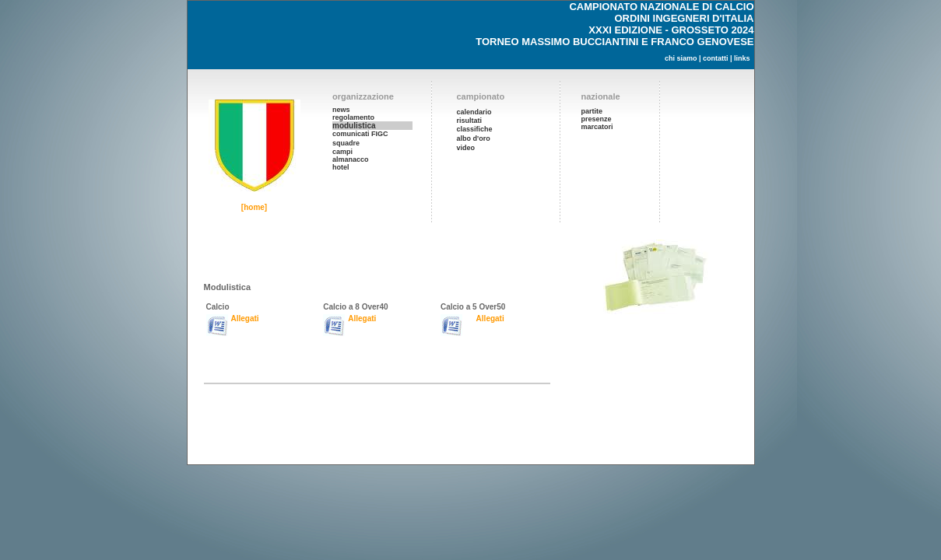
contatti (716, 58)
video (466, 148)
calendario (474, 112)
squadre (346, 143)
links (742, 58)
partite (592, 111)
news (341, 110)
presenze (597, 119)
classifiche (475, 129)
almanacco (351, 159)
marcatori (597, 127)
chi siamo (681, 58)
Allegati (245, 318)
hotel (341, 167)
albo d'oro (474, 138)
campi (342, 152)
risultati (470, 121)
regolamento (353, 117)
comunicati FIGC (360, 134)
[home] (254, 207)
